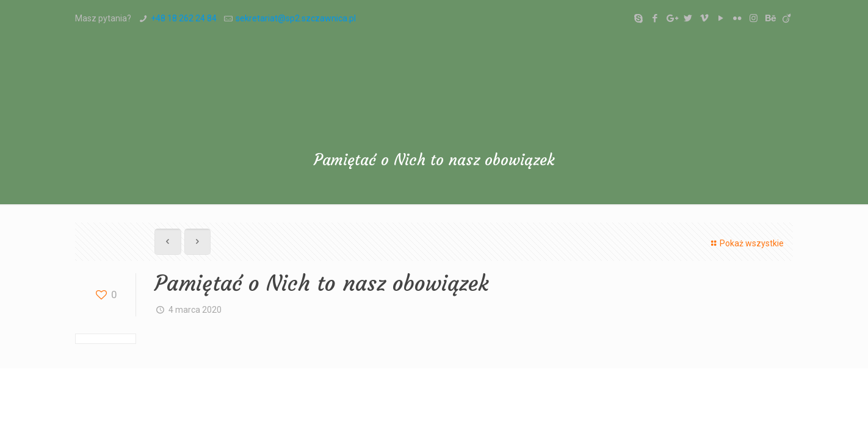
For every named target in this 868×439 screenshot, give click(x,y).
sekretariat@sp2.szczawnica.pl (296, 18)
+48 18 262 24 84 (184, 18)
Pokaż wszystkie (746, 243)
